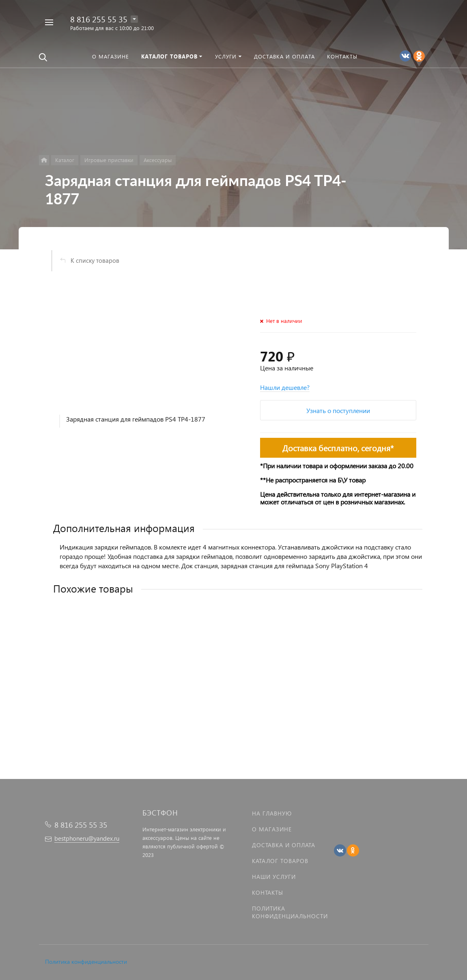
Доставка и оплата (284, 845)
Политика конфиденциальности (86, 962)
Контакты (268, 892)
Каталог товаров (280, 861)
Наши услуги (274, 877)
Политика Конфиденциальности (290, 912)
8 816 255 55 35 (99, 19)
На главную (272, 813)
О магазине (272, 829)
